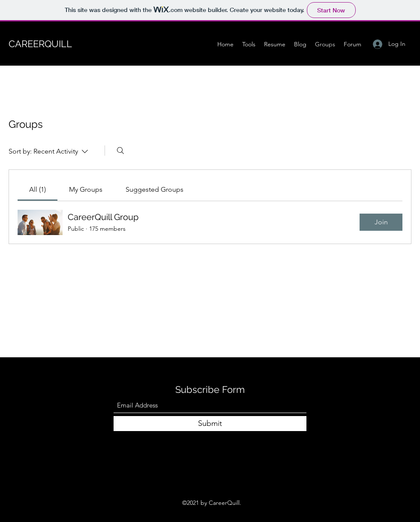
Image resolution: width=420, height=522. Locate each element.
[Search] (120, 151)
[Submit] (210, 424)
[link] (37, 189)
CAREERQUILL (40, 44)
